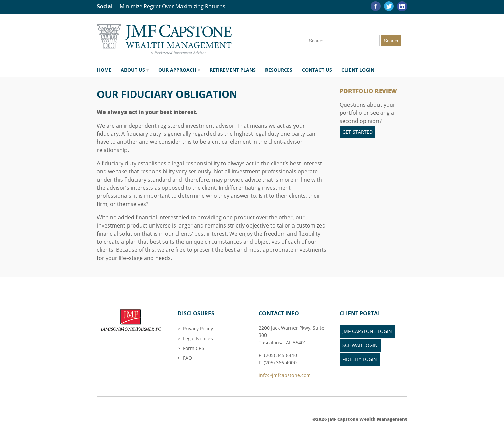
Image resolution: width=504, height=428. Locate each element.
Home (104, 70)
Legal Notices (198, 338)
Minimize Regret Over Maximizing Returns (173, 6)
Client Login (358, 70)
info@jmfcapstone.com (285, 375)
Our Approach (177, 70)
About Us (133, 70)
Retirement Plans (233, 70)
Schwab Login (360, 345)
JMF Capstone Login (367, 331)
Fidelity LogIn (360, 359)
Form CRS (194, 348)
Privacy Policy (198, 329)
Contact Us (317, 70)
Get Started (358, 132)
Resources (279, 70)
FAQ (187, 358)
